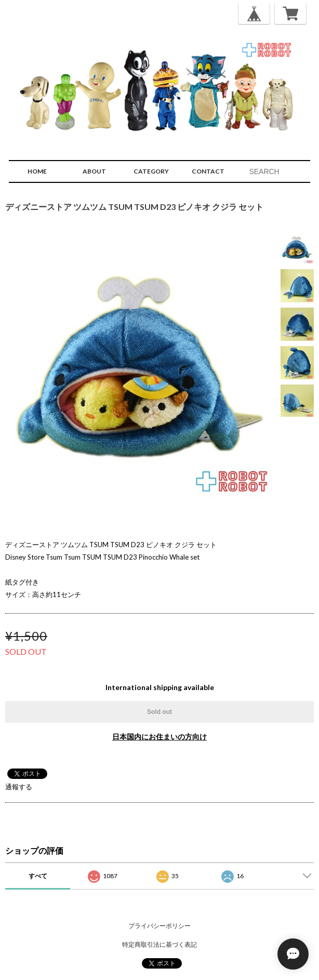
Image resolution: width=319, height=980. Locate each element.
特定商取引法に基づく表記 (159, 944)
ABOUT (94, 171)
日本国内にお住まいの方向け (159, 737)
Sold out (159, 712)
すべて (38, 876)
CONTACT (208, 171)
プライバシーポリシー (159, 926)
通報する (19, 787)
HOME (37, 171)
